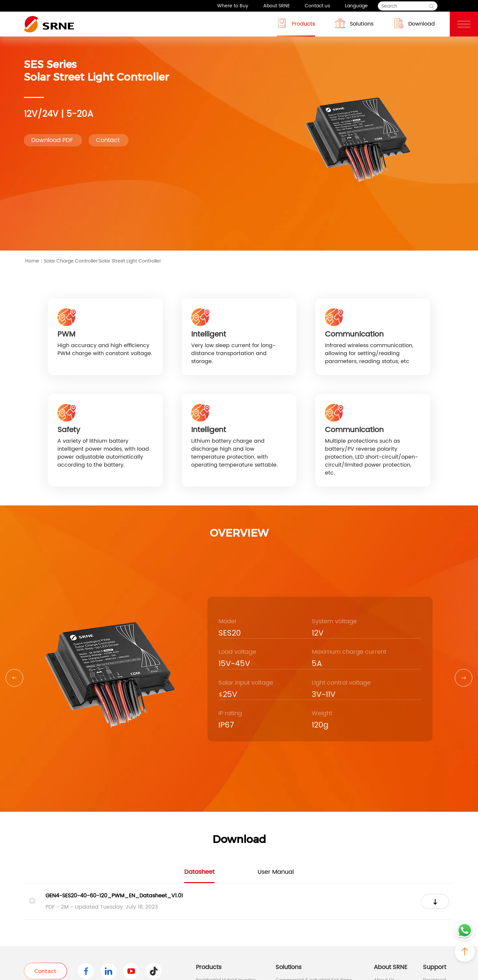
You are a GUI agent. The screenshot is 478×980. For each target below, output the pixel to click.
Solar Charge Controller (71, 261)
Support (435, 967)
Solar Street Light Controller (130, 261)
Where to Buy (233, 6)
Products (296, 23)
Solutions (354, 23)
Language (356, 6)
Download (414, 23)
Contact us (317, 6)
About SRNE (277, 6)
